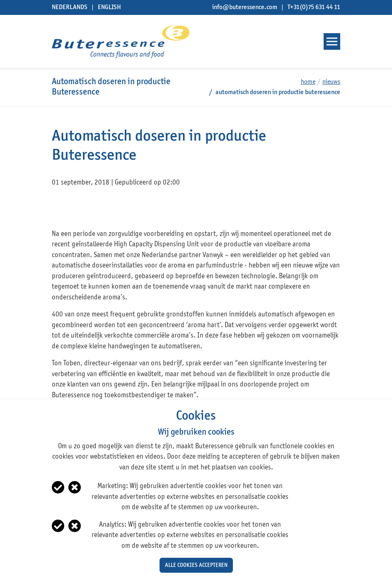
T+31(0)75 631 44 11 (314, 7)
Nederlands (70, 7)
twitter (75, 208)
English (109, 7)
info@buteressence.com (245, 7)
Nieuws (331, 82)
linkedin (91, 208)
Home (308, 82)
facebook (59, 208)
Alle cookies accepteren (196, 565)
